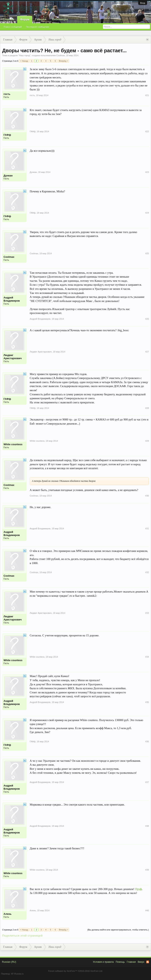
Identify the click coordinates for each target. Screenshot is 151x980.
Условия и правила (103, 962)
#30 (147, 496)
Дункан (8, 176)
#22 (147, 131)
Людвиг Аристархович (13, 357)
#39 (147, 870)
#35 (147, 702)
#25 (147, 253)
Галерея (41, 19)
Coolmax (60, 55)
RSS (148, 962)
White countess (13, 444)
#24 (147, 213)
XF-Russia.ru (17, 974)
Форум (25, 19)
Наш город (24, 55)
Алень (8, 914)
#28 (147, 408)
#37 (147, 782)
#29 (147, 441)
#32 (147, 572)
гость (7, 94)
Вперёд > (64, 61)
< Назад (24, 61)
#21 (147, 95)
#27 (147, 352)
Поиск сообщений (13, 27)
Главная (9, 19)
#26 (147, 319)
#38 (147, 826)
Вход (143, 3)
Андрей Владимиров (12, 299)
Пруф (138, 889)
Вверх (141, 962)
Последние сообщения (37, 27)
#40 (147, 910)
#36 (147, 741)
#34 (147, 657)
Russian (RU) (9, 962)
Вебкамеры (60, 19)
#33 (147, 613)
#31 (147, 529)
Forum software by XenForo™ (75, 971)
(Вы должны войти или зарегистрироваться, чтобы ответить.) (118, 930)
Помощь (120, 962)
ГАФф (7, 135)
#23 (147, 172)
